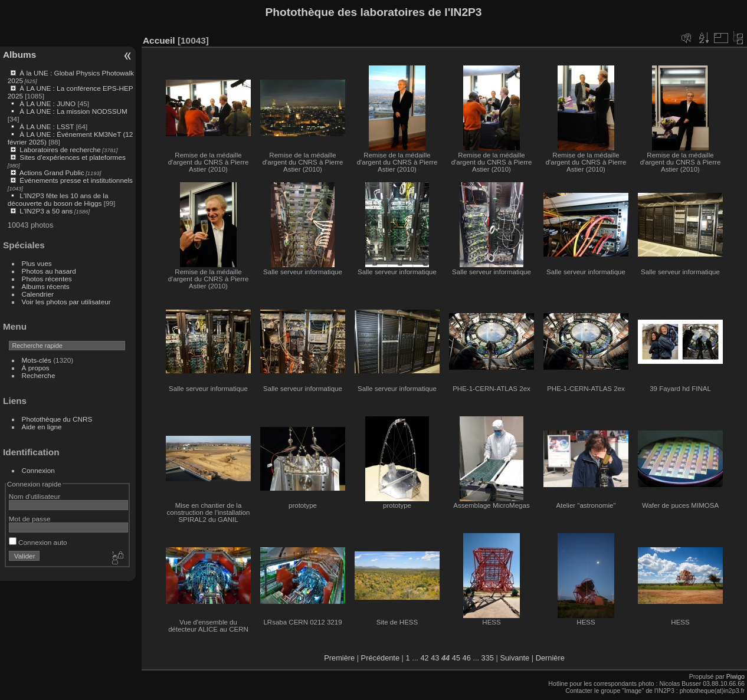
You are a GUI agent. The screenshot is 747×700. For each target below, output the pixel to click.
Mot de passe (30, 519)
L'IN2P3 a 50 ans (46, 211)
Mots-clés (37, 360)
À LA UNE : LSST (47, 126)
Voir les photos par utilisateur (66, 302)
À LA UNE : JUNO (48, 103)
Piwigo (735, 676)
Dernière (550, 658)
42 (424, 658)
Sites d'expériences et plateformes (72, 157)
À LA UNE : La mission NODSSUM (73, 111)
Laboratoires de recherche (60, 149)
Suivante (515, 658)
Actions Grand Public (52, 172)
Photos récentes (47, 279)
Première (339, 658)
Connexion (38, 470)
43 (435, 658)
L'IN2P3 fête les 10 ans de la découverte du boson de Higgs (58, 199)
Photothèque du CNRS (57, 419)
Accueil (159, 40)
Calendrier (38, 294)
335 (488, 658)
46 (467, 658)
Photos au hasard (49, 271)
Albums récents (46, 286)
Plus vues (37, 263)
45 (456, 658)
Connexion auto (38, 542)
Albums (19, 55)
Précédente (380, 658)
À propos (36, 368)
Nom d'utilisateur (35, 496)
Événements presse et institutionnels (76, 180)
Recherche (39, 375)
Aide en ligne (42, 427)
